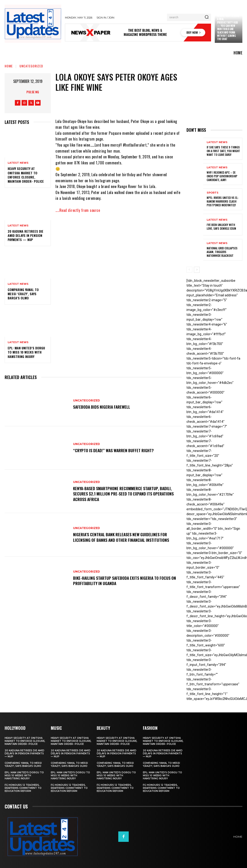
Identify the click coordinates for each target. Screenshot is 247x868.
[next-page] (197, 270)
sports (213, 193)
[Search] (207, 17)
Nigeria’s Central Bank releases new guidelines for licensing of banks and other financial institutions (123, 537)
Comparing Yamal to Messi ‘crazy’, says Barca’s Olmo (23, 294)
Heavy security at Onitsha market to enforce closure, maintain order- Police (26, 175)
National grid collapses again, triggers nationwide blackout (222, 252)
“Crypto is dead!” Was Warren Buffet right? (116, 450)
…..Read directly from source (78, 210)
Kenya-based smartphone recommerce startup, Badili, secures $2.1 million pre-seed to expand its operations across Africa (126, 494)
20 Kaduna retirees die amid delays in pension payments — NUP (26, 235)
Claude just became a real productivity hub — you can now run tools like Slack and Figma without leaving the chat (228, 27)
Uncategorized (31, 66)
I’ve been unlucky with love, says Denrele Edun (221, 227)
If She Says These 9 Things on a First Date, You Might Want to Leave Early (223, 151)
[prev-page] (189, 270)
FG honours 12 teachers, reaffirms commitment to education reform (23, 788)
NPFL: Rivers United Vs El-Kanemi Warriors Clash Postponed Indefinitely (223, 201)
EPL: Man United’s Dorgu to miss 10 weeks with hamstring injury (26, 352)
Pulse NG (33, 92)
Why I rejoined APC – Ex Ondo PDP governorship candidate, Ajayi (222, 176)
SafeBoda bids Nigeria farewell (103, 407)
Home (9, 66)
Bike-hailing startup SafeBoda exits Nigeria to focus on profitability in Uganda (124, 581)
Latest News (18, 163)
